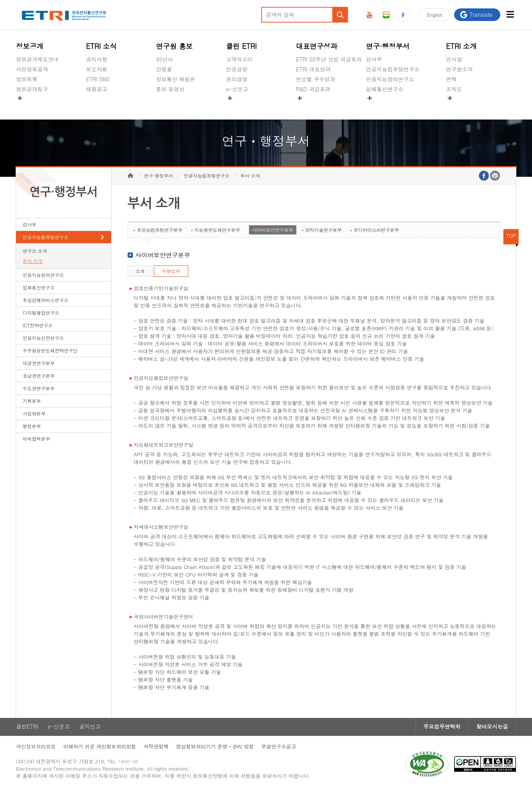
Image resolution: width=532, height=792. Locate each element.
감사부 (374, 59)
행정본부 (32, 427)
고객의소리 (239, 59)
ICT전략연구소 (38, 326)
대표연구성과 (317, 46)
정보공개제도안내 (37, 59)
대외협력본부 (36, 439)
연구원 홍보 (174, 46)
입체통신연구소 (385, 89)
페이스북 (403, 15)
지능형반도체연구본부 (217, 230)
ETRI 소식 (101, 46)
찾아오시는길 (492, 727)
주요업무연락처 (441, 727)
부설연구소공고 (279, 748)
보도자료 (97, 69)
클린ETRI (27, 727)
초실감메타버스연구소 (393, 107)
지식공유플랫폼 (315, 107)
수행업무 (171, 272)
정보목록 (27, 79)
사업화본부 (34, 414)
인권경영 (237, 69)
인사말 (454, 59)
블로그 (386, 15)
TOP (511, 236)
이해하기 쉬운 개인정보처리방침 (100, 748)
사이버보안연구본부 (273, 230)
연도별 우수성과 (316, 79)
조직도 (454, 89)
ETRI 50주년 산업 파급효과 (329, 59)
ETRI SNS (98, 79)
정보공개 (30, 46)
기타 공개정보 (463, 107)
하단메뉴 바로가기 (0, 0)
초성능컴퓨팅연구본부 (160, 230)
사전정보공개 (32, 69)
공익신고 (237, 107)
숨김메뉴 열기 (20, 98)
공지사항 (97, 59)
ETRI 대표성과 (313, 69)
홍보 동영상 (170, 89)
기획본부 (32, 402)
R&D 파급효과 (313, 89)
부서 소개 (32, 261)
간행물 (164, 69)
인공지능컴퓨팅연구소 (393, 69)
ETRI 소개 (462, 46)
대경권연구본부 (39, 364)
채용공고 (97, 89)
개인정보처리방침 (36, 748)
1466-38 (128, 762)
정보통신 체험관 (175, 79)
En (435, 15)
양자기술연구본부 (323, 230)
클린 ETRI (242, 46)
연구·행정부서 (388, 46)
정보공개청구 (32, 89)
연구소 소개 (35, 251)
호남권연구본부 (39, 376)
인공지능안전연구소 (43, 339)
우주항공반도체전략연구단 (50, 351)
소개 (140, 272)
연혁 (451, 79)
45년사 (164, 59)
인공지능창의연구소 (390, 79)
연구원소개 (459, 69)
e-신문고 (237, 89)
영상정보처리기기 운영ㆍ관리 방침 (215, 748)
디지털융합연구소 (41, 313)
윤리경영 (237, 79)
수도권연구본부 (39, 389)
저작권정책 (156, 748)
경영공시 (27, 107)
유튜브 (369, 15)
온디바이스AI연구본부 (376, 230)
